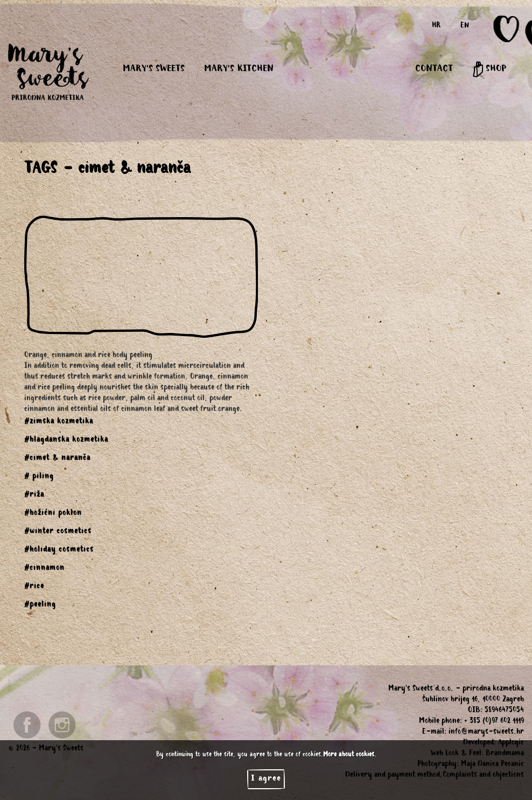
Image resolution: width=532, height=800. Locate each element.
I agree (266, 779)
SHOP (489, 69)
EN (465, 26)
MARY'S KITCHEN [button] (239, 69)
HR (436, 26)
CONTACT (434, 69)
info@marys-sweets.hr (486, 733)
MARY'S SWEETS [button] (154, 69)
